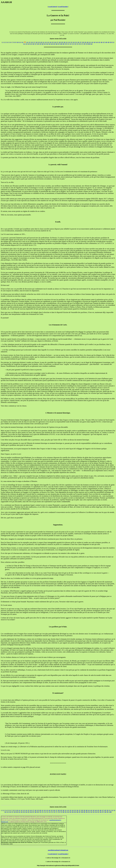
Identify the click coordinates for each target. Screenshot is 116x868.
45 (99, 42)
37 (81, 42)
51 (113, 42)
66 (56, 44)
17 (34, 42)
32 (69, 42)
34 (74, 42)
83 (70, 812)
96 (101, 812)
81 (91, 44)
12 (22, 42)
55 (31, 44)
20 (41, 42)
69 (63, 44)
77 (82, 44)
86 (77, 812)
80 (89, 44)
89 (84, 812)
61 (45, 44)
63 (50, 44)
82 (68, 812)
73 (73, 44)
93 (94, 812)
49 (108, 42)
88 (82, 812)
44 (97, 42)
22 (46, 42)
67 (59, 44)
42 (92, 42)
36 (78, 42)
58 (38, 44)
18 (36, 42)
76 (80, 44)
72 (71, 44)
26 (55, 42)
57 (36, 44)
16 (32, 42)
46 (102, 42)
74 (75, 44)
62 (47, 44)
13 (24, 810)
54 (29, 44)
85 (75, 812)
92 (91, 812)
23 (48, 42)
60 (43, 44)
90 (87, 812)
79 (87, 44)
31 (67, 42)
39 (85, 42)
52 (24, 44)
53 (26, 44)
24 (50, 42)
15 (30, 42)
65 (54, 44)
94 (96, 812)
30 (64, 42)
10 (18, 42)
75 (77, 44)
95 (98, 812)
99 (108, 812)
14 (27, 42)
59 (40, 44)
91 (89, 812)
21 (44, 42)
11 (20, 42)
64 (52, 44)
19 (39, 42)
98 (105, 812)
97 (103, 812)
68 (61, 44)
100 (110, 812)
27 (57, 42)
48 (106, 42)
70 (66, 44)
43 (95, 42)
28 (60, 42)
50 (111, 42)
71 (68, 44)
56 (33, 44)
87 (80, 812)
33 (71, 42)
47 (104, 42)
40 (88, 42)
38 (83, 42)
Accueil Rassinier (63, 7)
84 (73, 812)
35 (76, 42)
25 (53, 42)
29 (62, 42)
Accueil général (53, 7)
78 (84, 44)
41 (90, 42)
